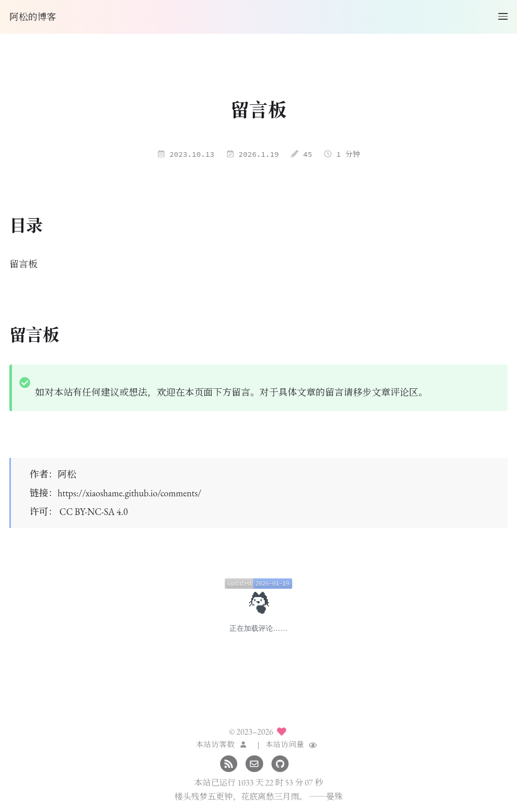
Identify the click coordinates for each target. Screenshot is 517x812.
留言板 (23, 264)
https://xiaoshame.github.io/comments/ (130, 493)
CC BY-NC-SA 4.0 (94, 512)
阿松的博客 (33, 17)
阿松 (67, 474)
